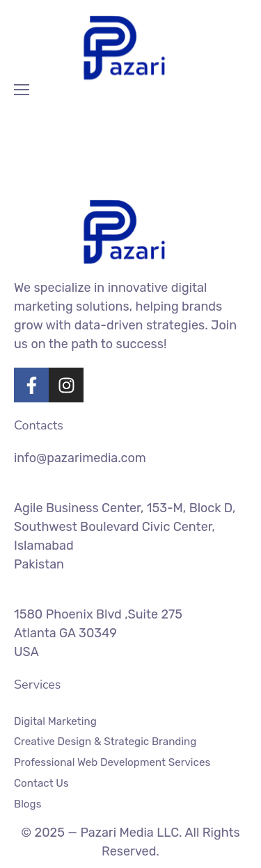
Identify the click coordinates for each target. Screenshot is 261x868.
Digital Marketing (55, 721)
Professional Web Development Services (112, 762)
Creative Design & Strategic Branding (105, 742)
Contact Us (41, 783)
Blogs (27, 803)
